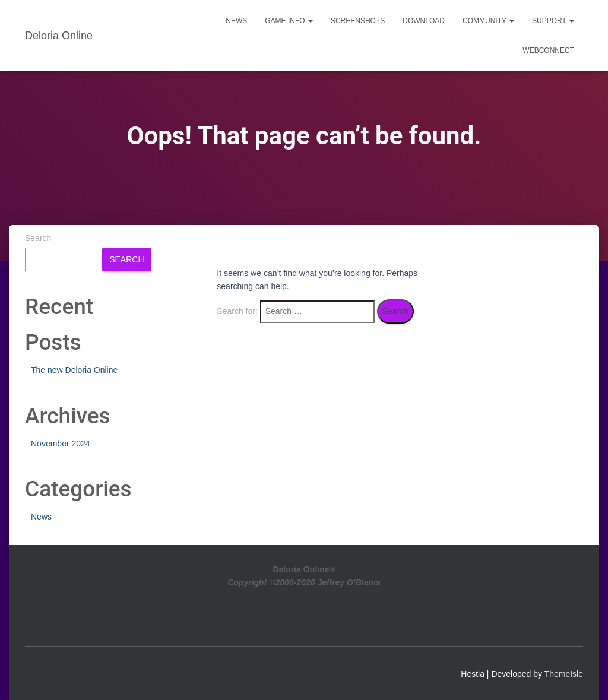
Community (488, 21)
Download (424, 21)
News (236, 21)
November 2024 (61, 444)
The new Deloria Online (74, 370)
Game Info (289, 21)
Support (553, 21)
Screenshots (358, 21)
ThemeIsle (564, 674)
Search (38, 238)
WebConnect (548, 50)
